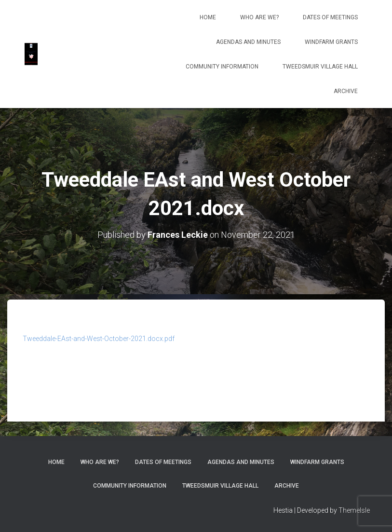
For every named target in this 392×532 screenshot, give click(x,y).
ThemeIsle (354, 510)
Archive (346, 91)
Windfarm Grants (331, 42)
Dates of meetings (330, 17)
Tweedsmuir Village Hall (320, 67)
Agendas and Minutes (248, 42)
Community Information (222, 67)
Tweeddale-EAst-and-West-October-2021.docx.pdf (99, 339)
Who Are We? (259, 17)
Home (208, 17)
